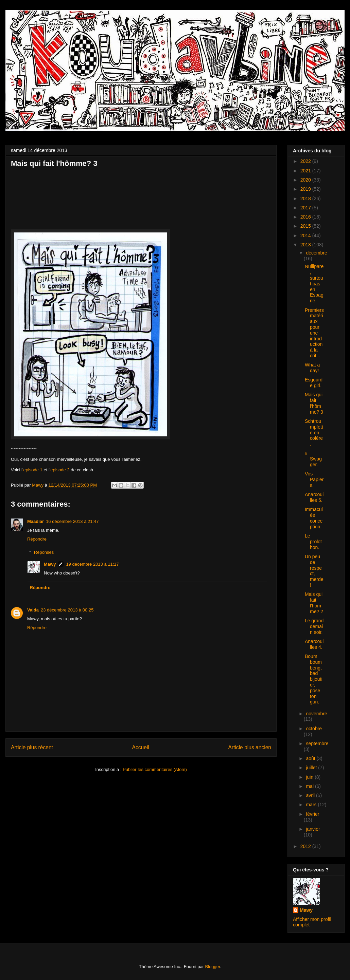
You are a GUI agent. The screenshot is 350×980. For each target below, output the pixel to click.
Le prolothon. (313, 542)
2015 (306, 226)
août (311, 758)
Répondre (37, 539)
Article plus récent (32, 747)
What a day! (312, 368)
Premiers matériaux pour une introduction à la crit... (314, 333)
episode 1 (33, 470)
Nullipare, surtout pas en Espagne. (314, 284)
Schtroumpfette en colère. (314, 432)
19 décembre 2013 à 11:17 (92, 564)
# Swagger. (313, 459)
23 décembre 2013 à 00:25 (67, 610)
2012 (306, 846)
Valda (33, 610)
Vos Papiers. (314, 479)
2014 (306, 235)
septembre (317, 743)
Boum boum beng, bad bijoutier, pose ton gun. (314, 679)
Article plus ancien (250, 747)
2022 (306, 161)
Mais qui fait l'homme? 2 (314, 603)
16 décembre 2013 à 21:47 (72, 521)
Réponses (44, 552)
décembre (316, 253)
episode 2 (60, 470)
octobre (314, 729)
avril (311, 795)
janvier (313, 829)
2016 (306, 217)
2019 (306, 189)
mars (312, 805)
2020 (306, 180)
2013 (306, 245)
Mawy (50, 564)
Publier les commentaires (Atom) (155, 769)
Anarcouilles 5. (314, 497)
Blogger (213, 967)
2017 (306, 208)
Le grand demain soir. (314, 626)
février (312, 814)
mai (310, 786)
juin (310, 777)
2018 (306, 199)
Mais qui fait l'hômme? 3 (314, 403)
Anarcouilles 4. (314, 644)
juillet (312, 768)
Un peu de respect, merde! (314, 571)
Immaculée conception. (314, 518)
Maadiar (36, 521)
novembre (316, 714)
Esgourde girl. (314, 383)
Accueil (141, 747)
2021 (306, 171)
